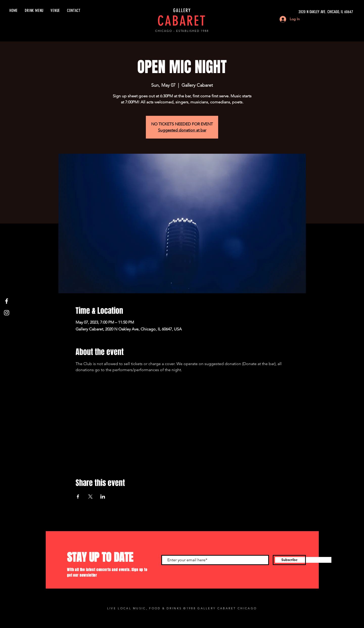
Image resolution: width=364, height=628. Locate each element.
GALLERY (182, 10)
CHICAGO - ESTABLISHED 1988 (182, 31)
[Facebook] (7, 301)
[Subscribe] (289, 560)
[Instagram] (7, 313)
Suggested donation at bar (182, 130)
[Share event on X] (90, 497)
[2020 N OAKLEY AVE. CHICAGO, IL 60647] (305, 12)
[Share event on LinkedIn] (103, 497)
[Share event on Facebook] (78, 497)
